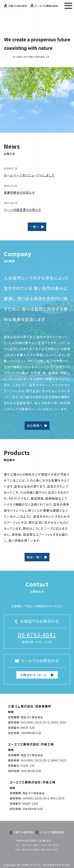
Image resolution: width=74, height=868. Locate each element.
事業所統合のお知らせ (19, 192)
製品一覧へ (37, 557)
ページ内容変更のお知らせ (22, 210)
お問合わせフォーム (37, 675)
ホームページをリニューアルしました (29, 175)
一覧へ (37, 227)
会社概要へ (37, 425)
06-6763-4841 (37, 635)
